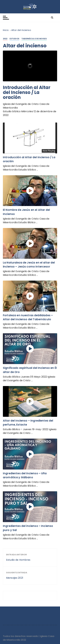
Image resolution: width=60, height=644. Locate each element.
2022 (5, 39)
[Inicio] (6, 30)
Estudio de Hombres (18, 560)
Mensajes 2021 (15, 578)
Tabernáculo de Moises (34, 39)
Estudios (14, 39)
